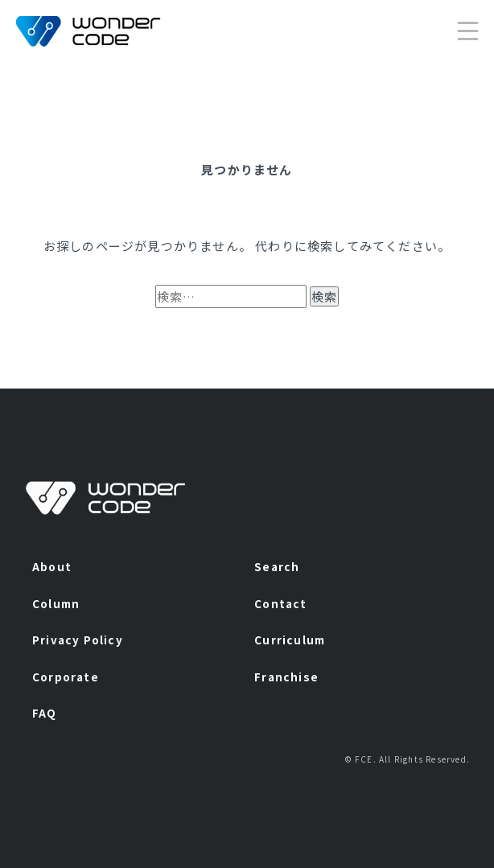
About (52, 566)
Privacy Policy (78, 640)
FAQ (45, 713)
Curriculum (290, 640)
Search (277, 566)
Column (56, 603)
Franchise (286, 677)
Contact (280, 603)
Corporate (66, 677)
